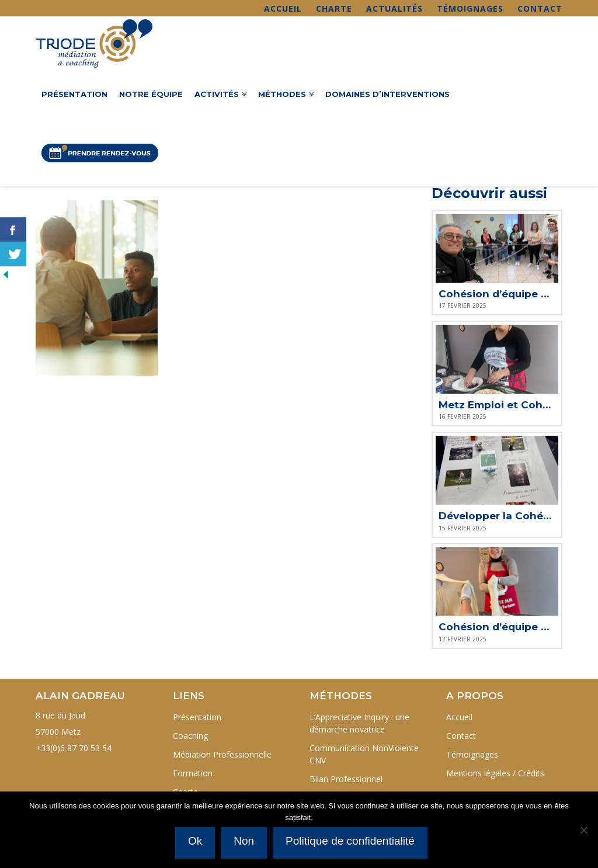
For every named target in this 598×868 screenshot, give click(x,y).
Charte (334, 8)
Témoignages (470, 8)
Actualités (394, 8)
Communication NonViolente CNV (364, 754)
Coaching (190, 736)
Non (244, 841)
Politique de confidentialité (351, 841)
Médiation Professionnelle (222, 754)
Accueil (283, 8)
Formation (193, 773)
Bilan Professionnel (346, 779)
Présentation (197, 717)
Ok (196, 841)
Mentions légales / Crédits (495, 773)
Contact (540, 8)
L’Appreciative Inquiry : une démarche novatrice (359, 723)
